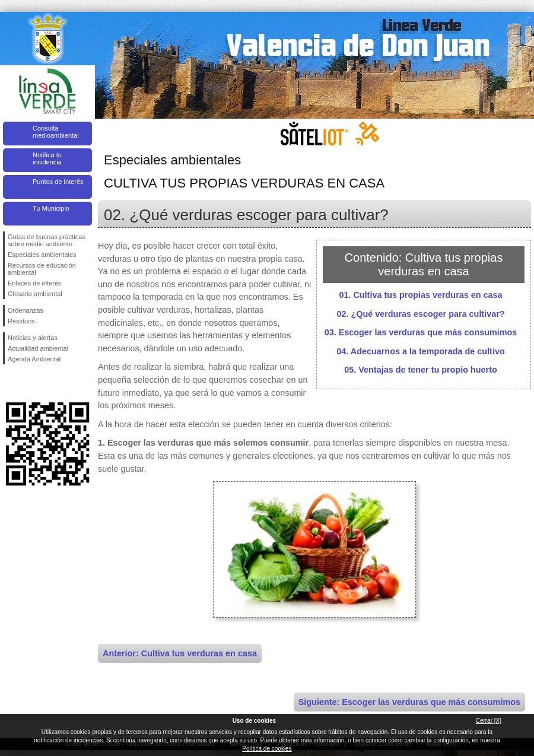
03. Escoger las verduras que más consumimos (421, 332)
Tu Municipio (51, 208)
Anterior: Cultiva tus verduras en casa (180, 653)
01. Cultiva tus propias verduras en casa (420, 295)
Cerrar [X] (489, 721)
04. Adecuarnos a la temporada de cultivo (420, 351)
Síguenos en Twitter (30, 383)
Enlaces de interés (35, 283)
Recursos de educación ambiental (42, 269)
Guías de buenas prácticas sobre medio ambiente (47, 240)
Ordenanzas (26, 310)
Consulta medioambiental (56, 132)
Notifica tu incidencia (47, 158)
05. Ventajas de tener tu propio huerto (421, 370)
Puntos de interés (58, 182)
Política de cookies (267, 749)
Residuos (21, 321)
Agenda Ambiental (34, 359)
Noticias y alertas (33, 338)
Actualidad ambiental (38, 348)
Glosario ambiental (35, 294)
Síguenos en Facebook (10, 383)
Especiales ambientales (42, 255)
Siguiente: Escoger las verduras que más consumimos (409, 702)
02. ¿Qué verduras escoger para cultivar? (420, 314)
